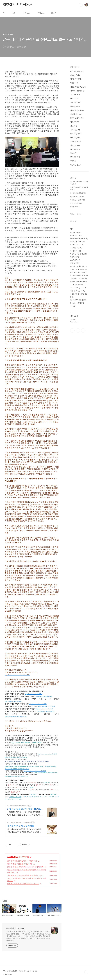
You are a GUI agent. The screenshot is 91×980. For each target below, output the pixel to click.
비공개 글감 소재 (76, 165)
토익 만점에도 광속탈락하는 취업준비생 (22, 861)
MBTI (83, 291)
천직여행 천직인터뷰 (77, 110)
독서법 (72, 257)
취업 (72, 291)
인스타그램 (78, 330)
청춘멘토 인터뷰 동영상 (77, 197)
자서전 (80, 236)
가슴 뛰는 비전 (75, 95)
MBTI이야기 (74, 99)
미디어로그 (26, 13)
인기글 (79, 214)
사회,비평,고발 (75, 130)
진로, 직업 (74, 126)
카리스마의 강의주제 (76, 203)
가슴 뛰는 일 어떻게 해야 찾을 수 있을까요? (23, 875)
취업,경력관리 (75, 122)
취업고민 (79, 248)
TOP (86, 972)
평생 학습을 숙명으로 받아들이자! (20, 864)
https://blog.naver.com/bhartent (19, 823)
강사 (77, 242)
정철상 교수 (84, 254)
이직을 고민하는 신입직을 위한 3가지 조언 (23, 884)
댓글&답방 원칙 (75, 207)
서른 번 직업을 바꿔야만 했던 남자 (79, 295)
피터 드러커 (74, 236)
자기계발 (73, 248)
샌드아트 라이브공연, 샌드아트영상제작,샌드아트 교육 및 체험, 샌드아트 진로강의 (24, 831)
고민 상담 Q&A (13, 857)
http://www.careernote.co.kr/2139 (15, 716)
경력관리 (77, 288)
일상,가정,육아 (75, 145)
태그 (13, 13)
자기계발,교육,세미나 (77, 118)
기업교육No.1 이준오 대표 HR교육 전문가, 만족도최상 (24, 809)
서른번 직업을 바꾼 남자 (78, 87)
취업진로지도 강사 (76, 232)
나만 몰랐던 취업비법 (77, 71)
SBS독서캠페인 (75, 260)
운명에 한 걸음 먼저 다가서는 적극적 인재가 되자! (26, 867)
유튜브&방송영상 (76, 141)
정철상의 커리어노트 (18, 5)
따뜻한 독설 (74, 83)
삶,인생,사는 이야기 (77, 114)
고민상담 (73, 306)
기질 (72, 288)
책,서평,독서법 (75, 106)
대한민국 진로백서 (76, 79)
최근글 (72, 214)
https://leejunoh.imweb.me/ (17, 805)
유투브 (83, 330)
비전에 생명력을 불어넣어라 (78, 300)
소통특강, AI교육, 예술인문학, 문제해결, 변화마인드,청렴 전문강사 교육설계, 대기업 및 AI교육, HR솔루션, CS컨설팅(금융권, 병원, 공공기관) (25, 814)
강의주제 (83, 288)
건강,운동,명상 (75, 157)
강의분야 (73, 303)
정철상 (72, 242)
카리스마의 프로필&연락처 (78, 193)
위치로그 (41, 13)
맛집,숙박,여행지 (76, 134)
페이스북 (72, 330)
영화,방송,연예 (75, 138)
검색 (81, 5)
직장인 (77, 257)
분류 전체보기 (75, 67)
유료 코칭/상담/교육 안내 (78, 200)
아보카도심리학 (75, 75)
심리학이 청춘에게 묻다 (78, 91)
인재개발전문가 (75, 263)
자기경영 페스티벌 (76, 251)
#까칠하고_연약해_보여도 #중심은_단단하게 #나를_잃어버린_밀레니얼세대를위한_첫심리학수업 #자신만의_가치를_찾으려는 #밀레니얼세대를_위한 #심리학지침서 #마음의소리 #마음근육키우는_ (79, 275)
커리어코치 (83, 242)
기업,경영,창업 (75, 149)
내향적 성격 (80, 303)
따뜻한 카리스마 (75, 239)
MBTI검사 (84, 239)
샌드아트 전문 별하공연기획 (21, 826)
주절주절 (73, 161)
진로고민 (77, 291)
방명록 (54, 13)
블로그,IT (73, 153)
